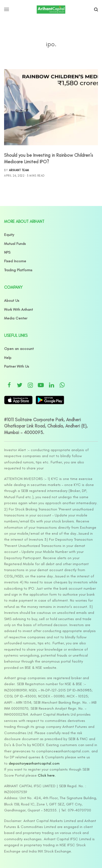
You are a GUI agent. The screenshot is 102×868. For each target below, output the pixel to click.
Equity (9, 235)
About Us (12, 301)
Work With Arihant (18, 310)
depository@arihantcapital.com (34, 763)
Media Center (16, 318)
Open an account (19, 349)
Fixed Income (15, 261)
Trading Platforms (18, 270)
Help (8, 358)
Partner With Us (17, 366)
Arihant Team (19, 170)
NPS (7, 252)
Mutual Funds (15, 244)
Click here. (47, 775)
